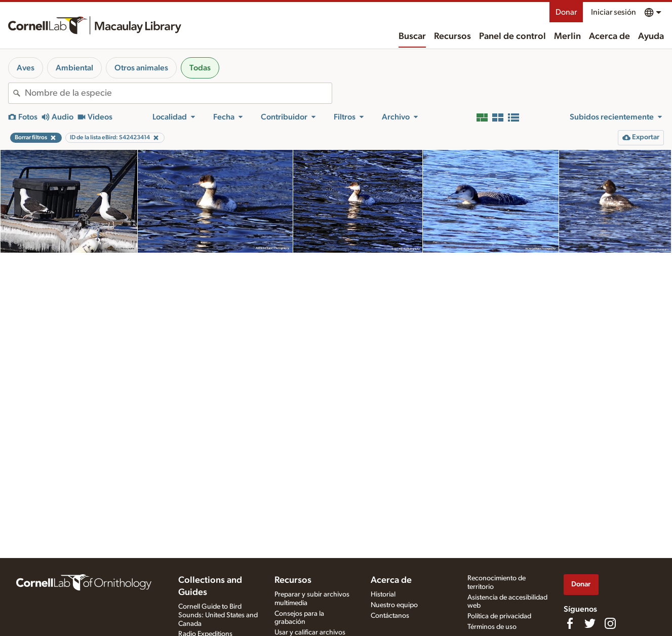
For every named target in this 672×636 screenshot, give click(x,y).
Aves (26, 68)
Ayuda (651, 36)
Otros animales (141, 68)
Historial (383, 594)
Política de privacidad (499, 616)
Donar (566, 12)
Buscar (412, 36)
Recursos (452, 36)
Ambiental (74, 68)
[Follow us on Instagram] (610, 623)
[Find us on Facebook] (570, 623)
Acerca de (609, 36)
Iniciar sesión (614, 12)
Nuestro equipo (394, 605)
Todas (200, 68)
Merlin (567, 36)
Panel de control (512, 36)
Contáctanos (390, 616)
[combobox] (178, 93)
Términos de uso (492, 627)
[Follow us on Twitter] (590, 623)
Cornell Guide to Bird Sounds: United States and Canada (218, 615)
